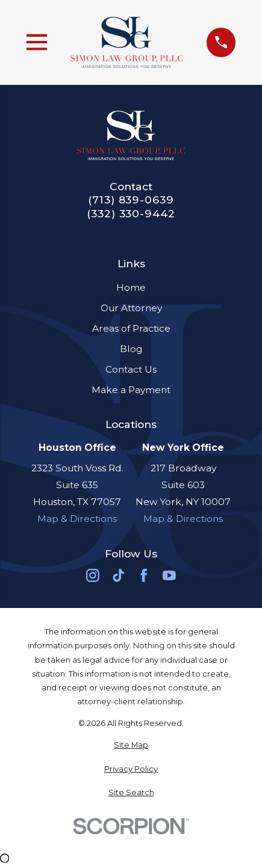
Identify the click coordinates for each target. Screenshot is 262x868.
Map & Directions (77, 519)
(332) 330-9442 (131, 213)
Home (131, 287)
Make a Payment (131, 390)
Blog (131, 349)
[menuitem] (131, 745)
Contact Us (131, 369)
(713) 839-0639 (131, 200)
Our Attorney (131, 308)
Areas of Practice (131, 328)
